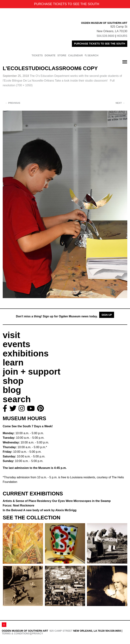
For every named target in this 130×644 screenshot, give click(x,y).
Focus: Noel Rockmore (18, 505)
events (16, 344)
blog (12, 390)
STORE (62, 55)
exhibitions (26, 353)
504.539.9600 (106, 36)
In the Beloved (40, 510)
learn (13, 363)
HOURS (122, 36)
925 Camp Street (61, 631)
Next (120, 103)
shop (13, 381)
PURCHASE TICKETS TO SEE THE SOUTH (100, 44)
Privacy (37, 633)
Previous (13, 103)
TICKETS (37, 55)
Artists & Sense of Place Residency (57, 501)
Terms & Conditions (16, 633)
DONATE (50, 55)
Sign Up (107, 315)
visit (11, 335)
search (17, 399)
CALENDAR (76, 55)
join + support (32, 372)
